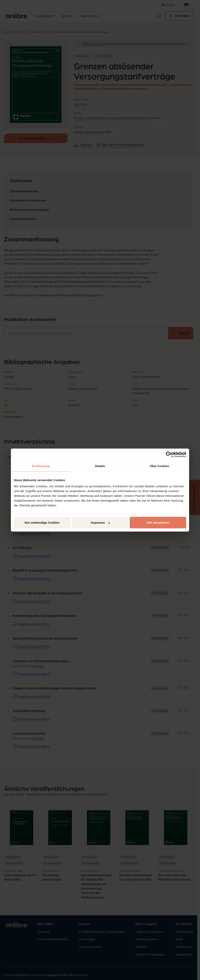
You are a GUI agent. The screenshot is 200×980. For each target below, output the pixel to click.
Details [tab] (100, 466)
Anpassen (100, 523)
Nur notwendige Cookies (42, 523)
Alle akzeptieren (158, 523)
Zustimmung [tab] (41, 466)
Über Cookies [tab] (159, 466)
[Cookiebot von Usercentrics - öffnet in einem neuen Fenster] (169, 454)
